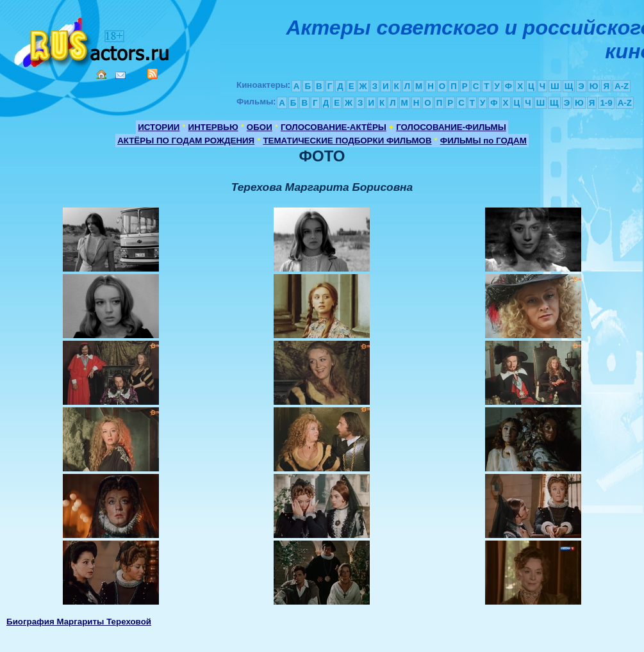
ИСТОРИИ (159, 127)
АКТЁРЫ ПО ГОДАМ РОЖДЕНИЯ (186, 141)
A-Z (622, 86)
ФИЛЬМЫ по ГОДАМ (483, 141)
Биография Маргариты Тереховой (79, 622)
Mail (120, 75)
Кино (93, 40)
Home (101, 74)
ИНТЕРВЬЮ (213, 127)
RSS (153, 74)
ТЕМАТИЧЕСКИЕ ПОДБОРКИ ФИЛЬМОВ (347, 141)
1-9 (606, 103)
